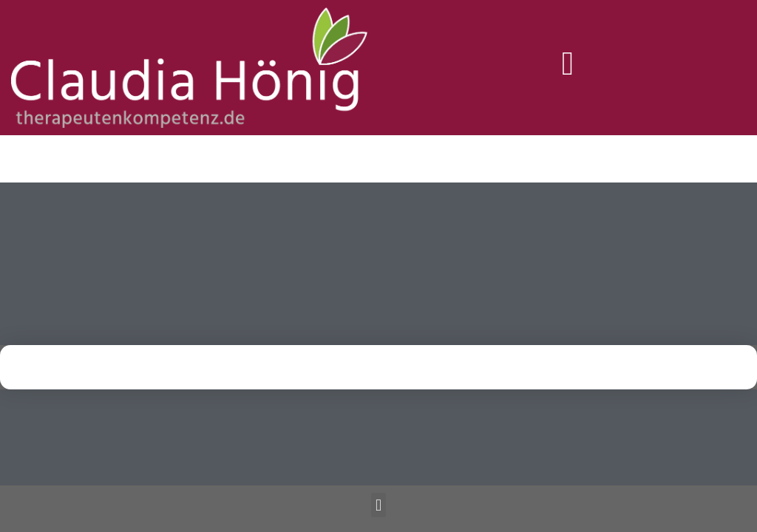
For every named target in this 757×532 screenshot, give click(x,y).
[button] (568, 64)
